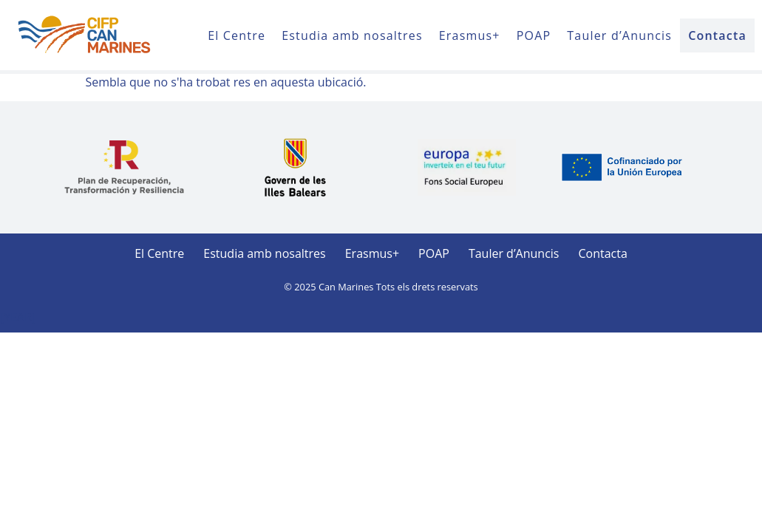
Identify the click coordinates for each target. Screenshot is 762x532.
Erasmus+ (470, 35)
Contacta (717, 35)
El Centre (237, 35)
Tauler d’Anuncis (619, 35)
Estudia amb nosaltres (352, 35)
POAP (534, 35)
